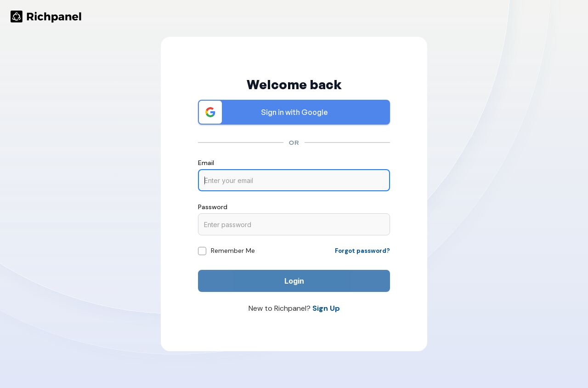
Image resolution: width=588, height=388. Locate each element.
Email (206, 163)
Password (213, 207)
